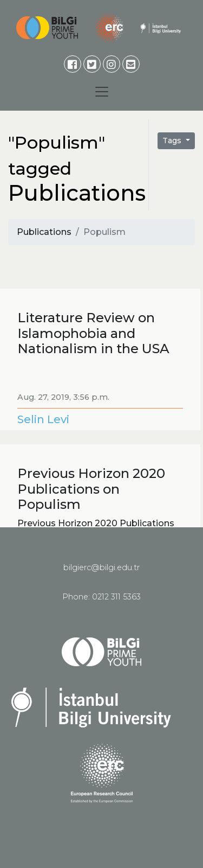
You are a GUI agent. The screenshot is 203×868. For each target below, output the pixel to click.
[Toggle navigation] (101, 92)
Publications (44, 232)
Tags (173, 141)
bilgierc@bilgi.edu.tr (101, 567)
